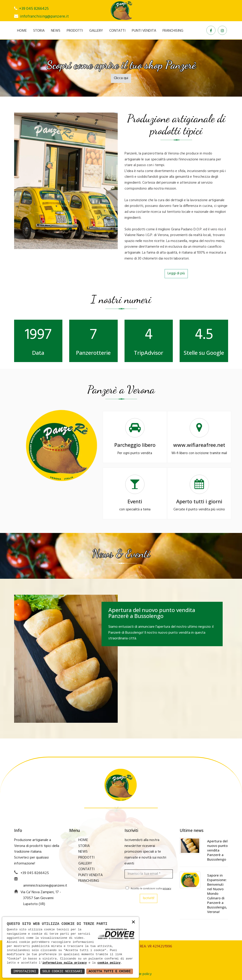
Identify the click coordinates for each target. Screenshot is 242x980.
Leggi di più (176, 273)
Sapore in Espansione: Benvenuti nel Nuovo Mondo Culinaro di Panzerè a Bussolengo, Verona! (217, 893)
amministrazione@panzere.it (45, 886)
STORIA (39, 31)
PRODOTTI (75, 31)
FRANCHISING (173, 31)
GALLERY (96, 31)
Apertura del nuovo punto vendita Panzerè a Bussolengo (217, 850)
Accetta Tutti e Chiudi (110, 971)
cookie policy (109, 963)
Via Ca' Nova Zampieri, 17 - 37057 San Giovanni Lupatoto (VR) (41, 898)
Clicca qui (121, 78)
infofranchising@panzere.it (44, 17)
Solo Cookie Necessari (62, 971)
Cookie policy (141, 974)
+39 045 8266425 (34, 9)
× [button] (133, 922)
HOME (22, 31)
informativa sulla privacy (65, 963)
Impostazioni (25, 971)
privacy (167, 889)
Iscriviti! (149, 898)
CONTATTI (117, 31)
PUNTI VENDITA (144, 31)
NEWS (56, 31)
